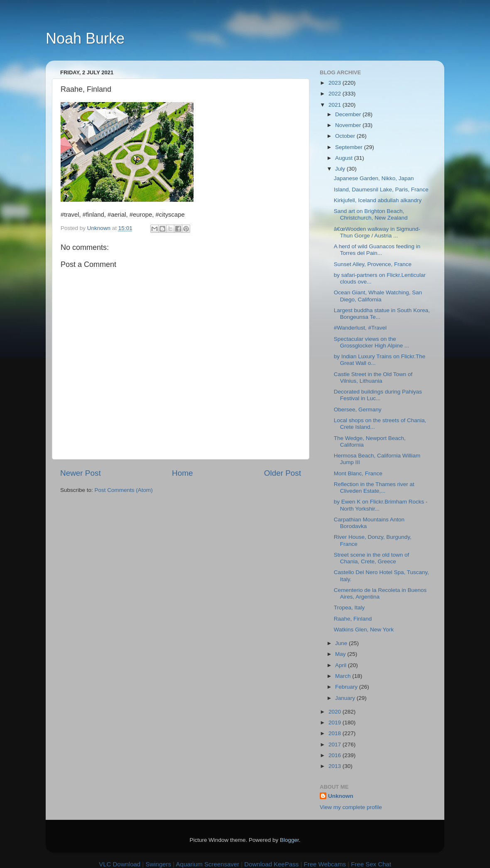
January (346, 698)
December (349, 114)
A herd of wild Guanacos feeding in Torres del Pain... (377, 250)
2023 (336, 83)
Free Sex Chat (371, 864)
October (346, 136)
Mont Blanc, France (358, 473)
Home (182, 473)
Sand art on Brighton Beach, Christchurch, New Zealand (371, 214)
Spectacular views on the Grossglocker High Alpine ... (372, 342)
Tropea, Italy (349, 608)
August (345, 158)
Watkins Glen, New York (364, 630)
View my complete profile (351, 807)
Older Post (283, 473)
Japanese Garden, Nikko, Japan (374, 178)
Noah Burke (85, 38)
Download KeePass (271, 864)
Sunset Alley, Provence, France (373, 264)
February (347, 687)
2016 (336, 755)
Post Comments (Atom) (124, 490)
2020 (336, 712)
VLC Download (120, 864)
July (341, 169)
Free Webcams (325, 864)
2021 (336, 105)
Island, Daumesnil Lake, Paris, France (381, 189)
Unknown (341, 796)
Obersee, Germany (358, 410)
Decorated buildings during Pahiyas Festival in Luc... (378, 395)
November (349, 125)
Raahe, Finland (353, 619)
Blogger (289, 840)
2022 (336, 94)
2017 (336, 745)
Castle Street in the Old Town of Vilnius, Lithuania (373, 378)
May (341, 654)
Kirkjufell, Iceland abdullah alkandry (378, 200)
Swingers (158, 864)
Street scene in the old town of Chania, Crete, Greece (372, 558)
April (342, 665)
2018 (336, 733)
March (344, 676)
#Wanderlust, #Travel (360, 328)
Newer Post (81, 473)
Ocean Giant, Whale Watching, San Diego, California (378, 296)
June (342, 643)
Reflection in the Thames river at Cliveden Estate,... (374, 488)
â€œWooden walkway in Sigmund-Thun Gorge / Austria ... (377, 232)
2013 (336, 766)
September (350, 147)
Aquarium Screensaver (208, 864)
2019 (336, 723)
